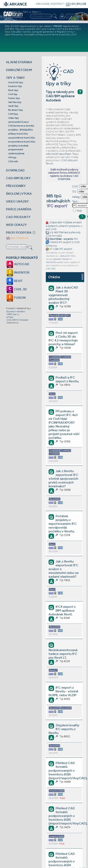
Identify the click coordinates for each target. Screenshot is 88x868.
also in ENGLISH (17, 238)
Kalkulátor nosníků (21, 32)
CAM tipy (13, 114)
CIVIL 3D (16, 289)
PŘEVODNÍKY (16, 186)
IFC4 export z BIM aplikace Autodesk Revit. (62, 610)
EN (79, 4)
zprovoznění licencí (18, 122)
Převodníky (17, 35)
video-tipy (13, 118)
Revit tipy (13, 90)
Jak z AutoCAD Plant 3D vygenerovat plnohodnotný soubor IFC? (63, 295)
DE (84, 4)
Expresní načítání (16, 311)
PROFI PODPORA (19, 233)
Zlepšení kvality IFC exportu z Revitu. (64, 729)
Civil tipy (13, 94)
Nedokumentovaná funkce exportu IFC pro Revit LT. (63, 654)
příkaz (10, 317)
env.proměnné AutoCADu (22, 142)
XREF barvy (13, 314)
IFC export (65, 242)
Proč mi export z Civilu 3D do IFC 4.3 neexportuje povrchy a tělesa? (63, 338)
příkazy (40, 35)
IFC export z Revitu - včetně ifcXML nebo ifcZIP (63, 691)
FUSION (16, 298)
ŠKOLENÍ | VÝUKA (19, 194)
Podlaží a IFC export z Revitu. (67, 379)
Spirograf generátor (43, 32)
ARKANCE (42, 4)
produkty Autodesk (18, 146)
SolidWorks (12, 323)
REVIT (14, 281)
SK (73, 4)
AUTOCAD (18, 264)
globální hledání (61, 259)
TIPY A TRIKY (15, 78)
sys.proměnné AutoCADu (22, 138)
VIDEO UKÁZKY (17, 201)
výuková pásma (16, 153)
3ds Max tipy (15, 102)
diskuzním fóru (68, 256)
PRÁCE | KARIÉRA (19, 209)
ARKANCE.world (54, 262)
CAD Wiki (50, 269)
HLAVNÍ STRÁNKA (19, 62)
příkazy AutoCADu (18, 134)
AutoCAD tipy (15, 82)
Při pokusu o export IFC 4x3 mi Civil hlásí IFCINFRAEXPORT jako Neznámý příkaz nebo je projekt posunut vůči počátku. (64, 424)
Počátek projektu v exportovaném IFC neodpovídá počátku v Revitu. (63, 524)
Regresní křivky (65, 32)
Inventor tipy (15, 86)
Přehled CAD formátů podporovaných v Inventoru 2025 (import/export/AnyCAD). (68, 816)
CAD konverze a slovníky (21, 126)
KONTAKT (57, 4)
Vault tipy (13, 106)
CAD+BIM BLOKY (18, 178)
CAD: (75, 186)
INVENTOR (18, 272)
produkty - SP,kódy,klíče (20, 130)
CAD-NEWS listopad (17, 320)
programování (16, 149)
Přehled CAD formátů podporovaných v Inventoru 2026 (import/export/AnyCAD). (68, 771)
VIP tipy (12, 157)
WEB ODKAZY (16, 225)
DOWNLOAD (15, 170)
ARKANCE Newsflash (58, 154)
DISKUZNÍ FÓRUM (19, 70)
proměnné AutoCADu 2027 (61, 35)
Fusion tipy (14, 98)
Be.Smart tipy (15, 110)
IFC (76, 239)
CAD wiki (13, 161)
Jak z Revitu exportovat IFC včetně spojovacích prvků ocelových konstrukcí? (63, 479)
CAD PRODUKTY (18, 217)
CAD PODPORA (68, 178)
